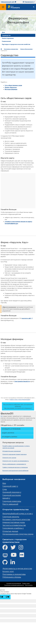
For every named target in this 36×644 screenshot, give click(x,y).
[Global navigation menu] (3, 7)
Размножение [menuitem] (6, 41)
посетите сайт (26, 318)
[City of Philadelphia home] (14, 7)
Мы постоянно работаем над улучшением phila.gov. (18, 406)
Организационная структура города (18, 534)
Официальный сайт (8, 2)
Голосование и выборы (12, 528)
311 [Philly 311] (2, 416)
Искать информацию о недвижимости (14, 464)
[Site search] (34, 7)
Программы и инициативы (11, 49)
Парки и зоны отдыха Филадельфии (20, 399)
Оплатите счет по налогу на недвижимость (16, 461)
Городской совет (9, 486)
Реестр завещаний (10, 504)
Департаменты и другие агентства (17, 568)
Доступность (29, 585)
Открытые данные (10, 531)
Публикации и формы (12, 577)
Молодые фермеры (11, 89)
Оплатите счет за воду (9, 458)
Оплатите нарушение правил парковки (14, 454)
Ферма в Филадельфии (26, 49)
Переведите (30, 2)
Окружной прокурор (11, 492)
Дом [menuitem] (3, 32)
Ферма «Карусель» (11, 87)
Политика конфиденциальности (14, 585)
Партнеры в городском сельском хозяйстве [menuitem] (16, 44)
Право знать (26, 583)
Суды (5, 489)
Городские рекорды (11, 517)
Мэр (4, 483)
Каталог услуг (8, 571)
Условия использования (14, 583)
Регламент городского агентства (16, 519)
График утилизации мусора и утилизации (15, 467)
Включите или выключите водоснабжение (15, 471)
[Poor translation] (7, 597)
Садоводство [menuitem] (6, 35)
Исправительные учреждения (12, 451)
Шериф (5, 498)
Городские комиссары (12, 501)
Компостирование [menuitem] (8, 38)
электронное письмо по (22, 381)
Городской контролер (12, 495)
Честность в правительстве (14, 525)
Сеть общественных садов (13, 85)
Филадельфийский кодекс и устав (17, 513)
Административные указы (14, 522)
